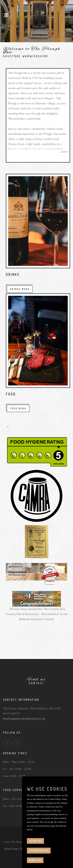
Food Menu (18, 408)
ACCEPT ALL (35, 841)
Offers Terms (11, 849)
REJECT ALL (35, 860)
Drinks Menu (20, 289)
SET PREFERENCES (39, 851)
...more (63, 152)
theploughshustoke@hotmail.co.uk (24, 719)
